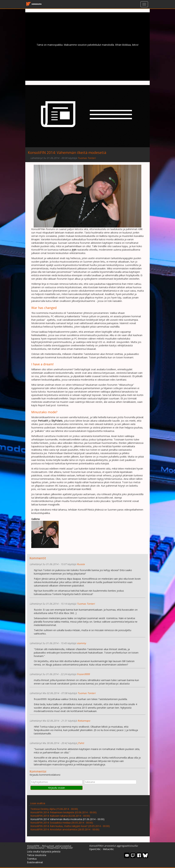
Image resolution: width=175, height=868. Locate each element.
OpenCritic (95, 849)
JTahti (81, 743)
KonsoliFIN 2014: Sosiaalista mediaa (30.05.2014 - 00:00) (62, 823)
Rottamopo (84, 721)
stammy (81, 643)
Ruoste (81, 564)
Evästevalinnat (35, 862)
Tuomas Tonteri (87, 158)
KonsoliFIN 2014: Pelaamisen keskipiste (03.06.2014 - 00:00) (63, 812)
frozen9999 (83, 674)
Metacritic (108, 849)
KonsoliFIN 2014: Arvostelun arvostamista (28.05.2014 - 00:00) (65, 829)
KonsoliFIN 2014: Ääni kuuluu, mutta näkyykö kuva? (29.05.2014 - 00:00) (70, 826)
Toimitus (32, 859)
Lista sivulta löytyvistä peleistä (44, 851)
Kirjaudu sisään (57, 788)
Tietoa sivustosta (37, 855)
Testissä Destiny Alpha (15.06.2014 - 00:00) (54, 809)
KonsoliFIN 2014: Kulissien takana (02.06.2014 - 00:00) (60, 816)
